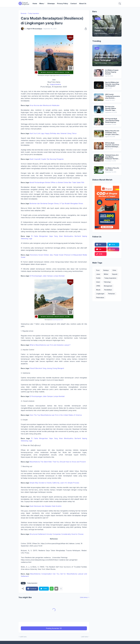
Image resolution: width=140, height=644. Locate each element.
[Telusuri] (120, 4)
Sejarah (115, 274)
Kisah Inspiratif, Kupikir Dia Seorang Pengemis (47, 159)
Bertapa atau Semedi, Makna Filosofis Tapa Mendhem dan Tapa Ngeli (112, 108)
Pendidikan (108, 290)
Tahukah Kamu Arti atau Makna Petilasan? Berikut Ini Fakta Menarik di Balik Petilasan (112, 157)
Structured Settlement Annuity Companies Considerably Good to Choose (56, 534)
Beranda (24, 13)
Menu (42, 4)
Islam (98, 282)
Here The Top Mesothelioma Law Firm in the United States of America (56, 415)
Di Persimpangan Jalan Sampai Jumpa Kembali (47, 276)
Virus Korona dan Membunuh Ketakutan (44, 105)
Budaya (106, 270)
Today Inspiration (34, 13)
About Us (83, 4)
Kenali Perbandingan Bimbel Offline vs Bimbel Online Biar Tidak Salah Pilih (57, 182)
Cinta (114, 270)
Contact (74, 4)
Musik (98, 290)
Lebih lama (84, 637)
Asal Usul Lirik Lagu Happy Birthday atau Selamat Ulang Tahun (53, 133)
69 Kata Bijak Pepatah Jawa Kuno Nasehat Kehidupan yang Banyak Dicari (112, 145)
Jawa (98, 274)
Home (35, 4)
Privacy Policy (63, 4)
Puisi (98, 270)
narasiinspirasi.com (65, 75)
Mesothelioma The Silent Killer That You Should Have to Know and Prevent (58, 462)
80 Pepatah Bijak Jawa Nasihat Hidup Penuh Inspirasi (112, 121)
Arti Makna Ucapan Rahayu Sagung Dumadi (112, 72)
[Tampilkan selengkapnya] (61, 589)
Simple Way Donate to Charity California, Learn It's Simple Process (54, 483)
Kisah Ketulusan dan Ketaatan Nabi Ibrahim (45, 506)
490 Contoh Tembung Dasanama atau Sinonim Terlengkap (112, 96)
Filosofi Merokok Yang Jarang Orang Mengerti (47, 368)
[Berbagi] (85, 29)
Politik (98, 278)
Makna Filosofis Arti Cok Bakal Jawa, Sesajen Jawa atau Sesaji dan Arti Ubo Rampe (112, 133)
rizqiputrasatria (55, 84)
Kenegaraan (108, 286)
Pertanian (112, 294)
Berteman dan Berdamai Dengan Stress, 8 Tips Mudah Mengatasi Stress (56, 203)
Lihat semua (84, 597)
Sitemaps (51, 4)
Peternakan (100, 298)
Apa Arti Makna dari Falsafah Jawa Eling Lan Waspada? (112, 84)
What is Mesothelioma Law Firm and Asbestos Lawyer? (50, 345)
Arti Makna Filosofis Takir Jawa (112, 169)
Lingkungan (100, 294)
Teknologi (107, 282)
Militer (106, 274)
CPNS (98, 286)
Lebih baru (23, 637)
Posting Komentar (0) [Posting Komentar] (54, 628)
